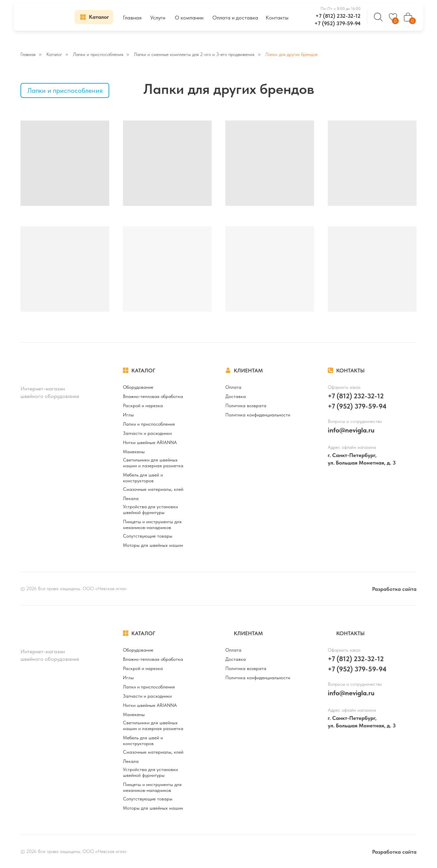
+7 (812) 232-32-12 (338, 16)
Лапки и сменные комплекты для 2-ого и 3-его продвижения (194, 54)
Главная (28, 54)
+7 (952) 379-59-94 (337, 23)
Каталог (54, 54)
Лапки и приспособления (98, 54)
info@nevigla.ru (351, 430)
